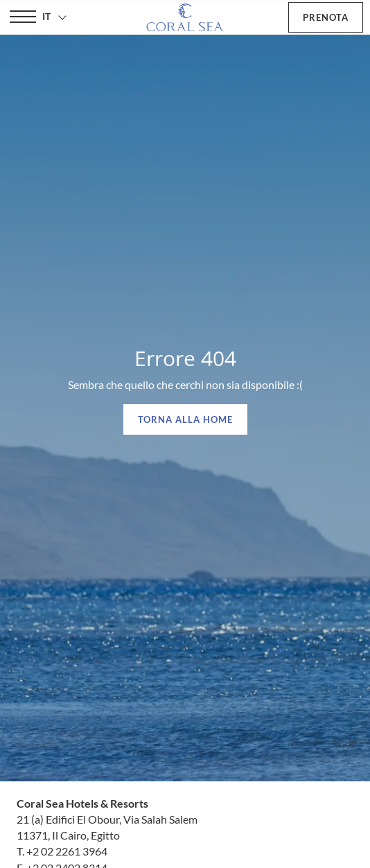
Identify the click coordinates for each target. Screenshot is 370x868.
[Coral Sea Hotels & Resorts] (185, 17)
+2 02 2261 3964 (67, 851)
